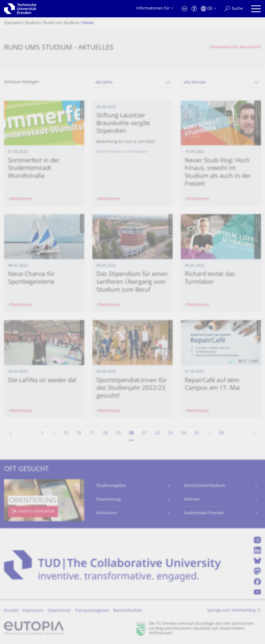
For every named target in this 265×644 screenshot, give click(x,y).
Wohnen (192, 500)
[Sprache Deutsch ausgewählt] (209, 9)
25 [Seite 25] (197, 433)
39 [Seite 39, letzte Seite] (221, 433)
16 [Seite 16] (79, 433)
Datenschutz (59, 611)
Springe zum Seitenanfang (231, 611)
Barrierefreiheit (127, 611)
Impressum (33, 611)
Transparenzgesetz (92, 611)
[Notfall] (185, 9)
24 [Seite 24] (184, 433)
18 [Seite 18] (105, 433)
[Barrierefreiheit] (194, 9)
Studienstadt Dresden (204, 513)
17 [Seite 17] (92, 433)
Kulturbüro (107, 513)
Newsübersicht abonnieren (236, 47)
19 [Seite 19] (118, 433)
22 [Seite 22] (157, 433)
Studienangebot (111, 486)
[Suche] (234, 9)
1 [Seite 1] (42, 433)
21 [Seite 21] (144, 433)
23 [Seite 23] (170, 433)
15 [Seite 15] (66, 433)
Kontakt (11, 611)
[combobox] (132, 83)
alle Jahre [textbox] (104, 83)
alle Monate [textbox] (195, 83)
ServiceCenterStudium (205, 486)
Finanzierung (109, 500)
